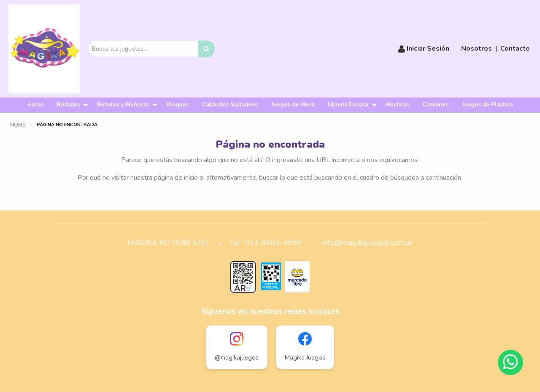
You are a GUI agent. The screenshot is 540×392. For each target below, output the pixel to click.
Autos (35, 105)
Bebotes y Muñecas (123, 105)
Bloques (177, 105)
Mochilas (397, 105)
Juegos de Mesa (293, 105)
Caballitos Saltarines (230, 105)
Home (18, 125)
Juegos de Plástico (487, 105)
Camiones (436, 105)
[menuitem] (35, 105)
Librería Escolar (348, 105)
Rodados (69, 105)
